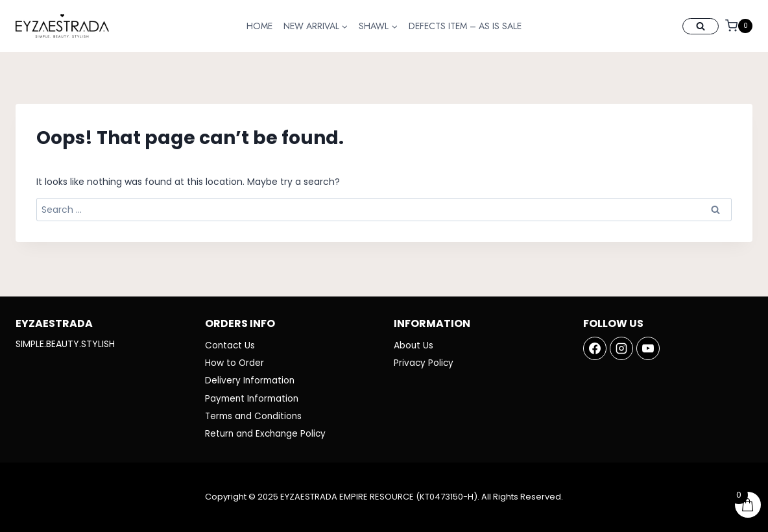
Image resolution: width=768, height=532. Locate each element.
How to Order (235, 361)
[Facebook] (595, 346)
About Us (414, 343)
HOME (259, 26)
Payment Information (254, 398)
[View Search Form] (701, 26)
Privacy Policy (424, 361)
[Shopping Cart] (739, 26)
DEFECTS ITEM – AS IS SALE (465, 26)
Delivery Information (251, 380)
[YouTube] (648, 346)
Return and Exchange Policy (268, 434)
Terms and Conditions (255, 416)
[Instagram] (621, 346)
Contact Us (231, 343)
